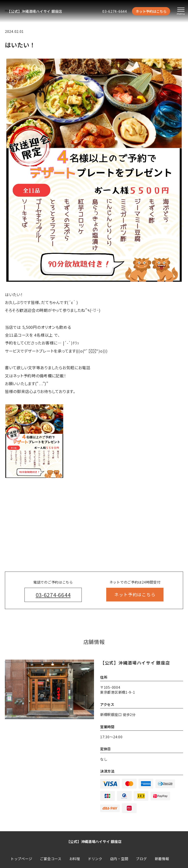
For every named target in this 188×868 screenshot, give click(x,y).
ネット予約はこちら (151, 11)
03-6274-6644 (115, 11)
